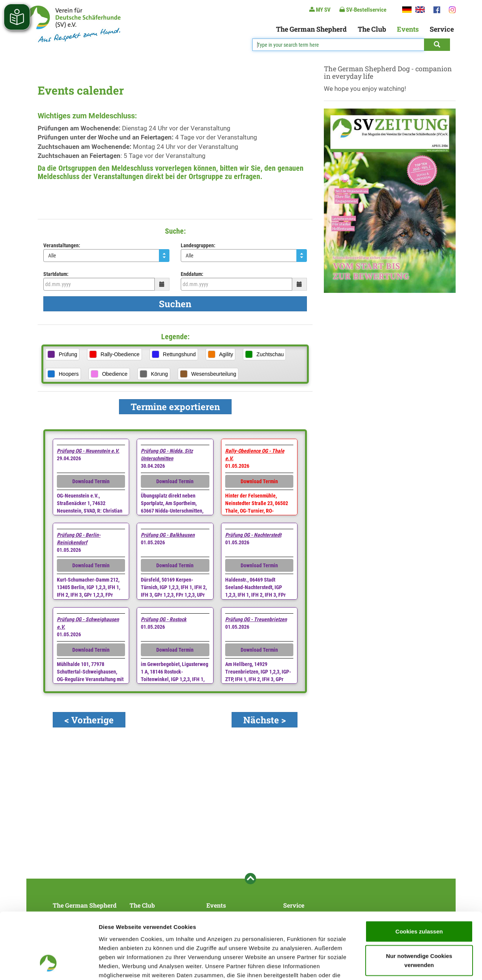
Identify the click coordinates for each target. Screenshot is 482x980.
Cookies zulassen (419, 873)
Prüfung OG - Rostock (164, 619)
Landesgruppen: (198, 245)
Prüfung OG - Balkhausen (168, 535)
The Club (372, 29)
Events (408, 29)
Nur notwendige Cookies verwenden (419, 902)
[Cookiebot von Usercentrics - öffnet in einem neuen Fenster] (49, 965)
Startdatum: (56, 274)
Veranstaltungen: (62, 245)
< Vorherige (89, 720)
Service (442, 29)
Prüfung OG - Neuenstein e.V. (88, 451)
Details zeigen (400, 965)
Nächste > (265, 720)
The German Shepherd (311, 29)
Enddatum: (192, 274)
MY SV (320, 10)
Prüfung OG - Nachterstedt (253, 535)
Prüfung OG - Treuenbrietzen (256, 619)
